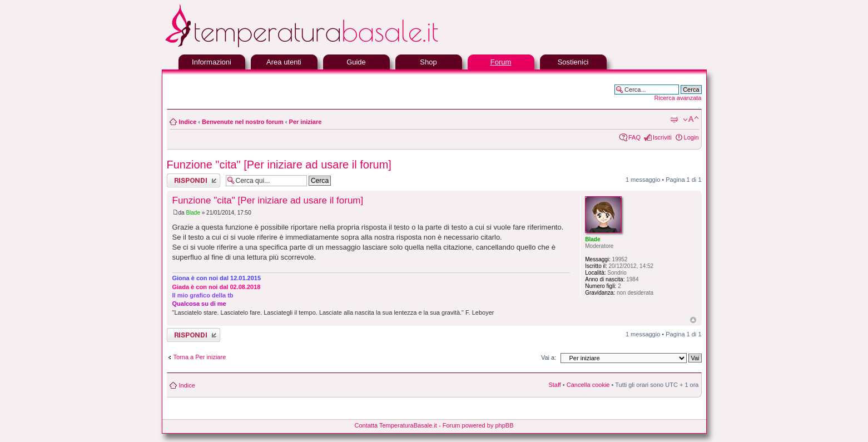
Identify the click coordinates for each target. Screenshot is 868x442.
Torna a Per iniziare (200, 357)
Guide (356, 62)
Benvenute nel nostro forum (243, 122)
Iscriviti (662, 137)
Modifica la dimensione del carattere (691, 120)
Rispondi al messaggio (194, 180)
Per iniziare (306, 122)
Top (693, 320)
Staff (554, 385)
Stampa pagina (674, 120)
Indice (188, 122)
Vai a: (549, 357)
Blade (193, 213)
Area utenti (284, 62)
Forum (501, 62)
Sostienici (573, 62)
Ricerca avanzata (678, 98)
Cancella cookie (588, 385)
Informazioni (212, 62)
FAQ (634, 137)
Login (691, 137)
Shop (428, 62)
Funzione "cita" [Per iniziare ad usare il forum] (279, 165)
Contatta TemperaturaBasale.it (396, 425)
